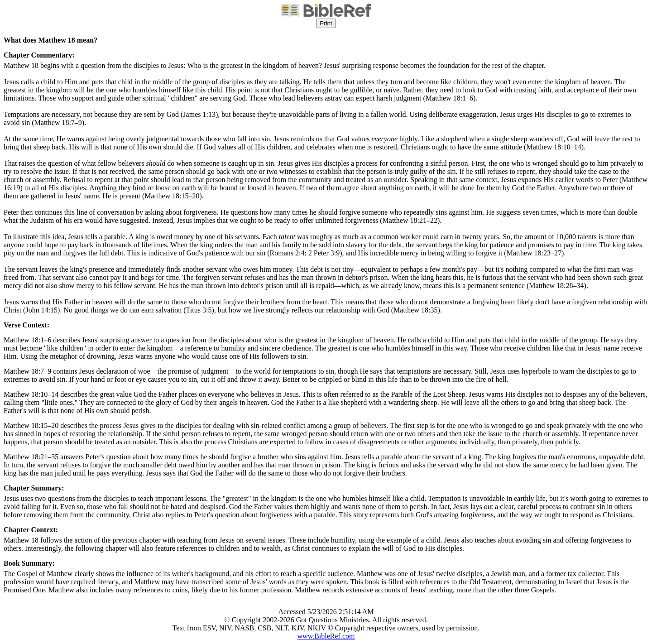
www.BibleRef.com (326, 636)
